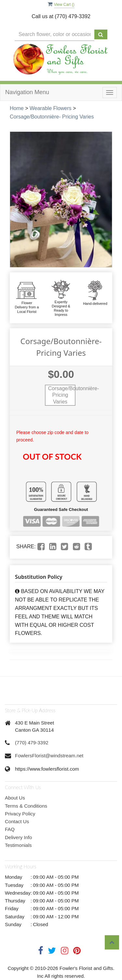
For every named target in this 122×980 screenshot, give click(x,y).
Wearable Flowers (51, 108)
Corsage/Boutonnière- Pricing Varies (52, 117)
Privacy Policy (20, 814)
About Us (15, 798)
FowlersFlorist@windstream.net (49, 756)
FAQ (10, 829)
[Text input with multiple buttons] (54, 35)
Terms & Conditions (26, 806)
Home (17, 108)
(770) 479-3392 (32, 743)
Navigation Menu (27, 92)
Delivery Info (18, 837)
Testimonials (18, 845)
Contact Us (17, 821)
